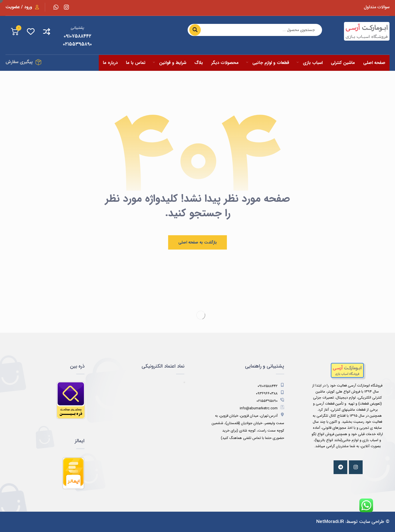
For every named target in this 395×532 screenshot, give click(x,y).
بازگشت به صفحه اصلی (198, 243)
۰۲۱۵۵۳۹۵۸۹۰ (270, 401)
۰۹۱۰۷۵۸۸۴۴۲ (271, 386)
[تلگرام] (340, 467)
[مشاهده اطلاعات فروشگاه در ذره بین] (48, 401)
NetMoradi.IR (330, 522)
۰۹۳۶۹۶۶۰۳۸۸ (270, 394)
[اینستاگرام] (66, 7)
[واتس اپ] (56, 7)
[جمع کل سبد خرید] (15, 31)
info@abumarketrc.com (262, 408)
